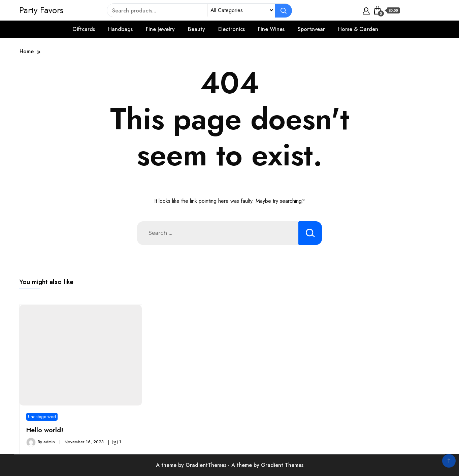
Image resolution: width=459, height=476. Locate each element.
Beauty (196, 29)
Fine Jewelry (160, 29)
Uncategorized (42, 417)
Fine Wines (271, 29)
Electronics (232, 29)
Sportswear (311, 29)
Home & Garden (358, 29)
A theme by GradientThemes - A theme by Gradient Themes (230, 465)
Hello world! (45, 430)
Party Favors (41, 10)
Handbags (120, 29)
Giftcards (84, 29)
